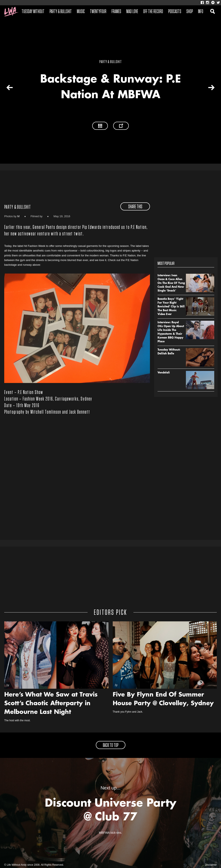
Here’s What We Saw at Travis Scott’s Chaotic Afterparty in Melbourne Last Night (51, 704)
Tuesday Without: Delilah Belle (169, 352)
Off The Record (153, 12)
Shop (190, 12)
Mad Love (132, 12)
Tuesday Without (33, 12)
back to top (111, 745)
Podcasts (175, 12)
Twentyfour (98, 12)
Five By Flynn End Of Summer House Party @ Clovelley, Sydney (163, 699)
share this (135, 207)
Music (81, 12)
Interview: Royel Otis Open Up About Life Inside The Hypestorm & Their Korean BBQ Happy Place (171, 332)
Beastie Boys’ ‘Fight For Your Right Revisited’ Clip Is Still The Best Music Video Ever (171, 307)
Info (201, 12)
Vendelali (164, 373)
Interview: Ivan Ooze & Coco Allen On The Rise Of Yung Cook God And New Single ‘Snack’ (171, 283)
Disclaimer (211, 865)
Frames (116, 12)
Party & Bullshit (61, 12)
